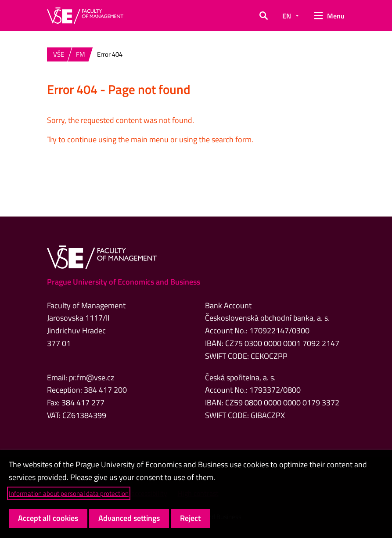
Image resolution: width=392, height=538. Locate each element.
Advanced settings (129, 518)
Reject (190, 518)
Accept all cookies (48, 518)
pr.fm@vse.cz (92, 377)
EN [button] (287, 16)
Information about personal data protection (69, 493)
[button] (264, 16)
